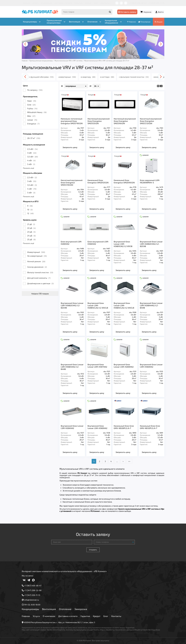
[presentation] (25, 44)
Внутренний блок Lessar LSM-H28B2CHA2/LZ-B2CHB (151, 244)
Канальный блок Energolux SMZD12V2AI (98, 181)
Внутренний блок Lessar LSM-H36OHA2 (151, 366)
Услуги (36, 3)
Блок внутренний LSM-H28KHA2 (71, 243)
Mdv (31, 116)
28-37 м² (34, 138)
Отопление (65, 609)
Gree (32, 105)
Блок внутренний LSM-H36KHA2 (98, 243)
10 (30, 210)
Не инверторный (37, 256)
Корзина (147, 12)
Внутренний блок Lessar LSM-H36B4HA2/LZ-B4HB (72, 367)
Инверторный (36, 252)
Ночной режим (36, 261)
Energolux (33, 124)
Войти (161, 12)
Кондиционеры (30, 609)
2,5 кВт (32, 149)
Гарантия (78, 3)
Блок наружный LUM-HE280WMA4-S (150, 181)
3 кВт (32, 153)
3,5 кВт (33, 157)
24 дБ (32, 236)
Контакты (105, 3)
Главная (27, 3)
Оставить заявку (127, 12)
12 (30, 213)
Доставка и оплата (63, 3)
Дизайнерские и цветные (40, 283)
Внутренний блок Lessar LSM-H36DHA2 (97, 427)
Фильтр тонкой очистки (40, 272)
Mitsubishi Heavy (37, 112)
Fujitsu (32, 108)
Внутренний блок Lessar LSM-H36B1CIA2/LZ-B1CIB (123, 244)
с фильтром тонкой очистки (134, 77)
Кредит (88, 3)
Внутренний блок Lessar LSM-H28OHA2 (124, 366)
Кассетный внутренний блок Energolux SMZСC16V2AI (72, 182)
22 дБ (32, 228)
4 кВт (31, 160)
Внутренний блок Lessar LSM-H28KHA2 (72, 427)
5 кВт (31, 164)
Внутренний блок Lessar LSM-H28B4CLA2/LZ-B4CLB (98, 305)
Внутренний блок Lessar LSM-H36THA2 (97, 366)
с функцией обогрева (41, 77)
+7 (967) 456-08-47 (138, 3)
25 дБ (32, 239)
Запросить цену (70, 147)
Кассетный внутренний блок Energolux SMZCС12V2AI (151, 121)
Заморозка (81, 609)
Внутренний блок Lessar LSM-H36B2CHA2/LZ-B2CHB (72, 305)
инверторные (67, 77)
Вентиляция (49, 609)
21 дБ (31, 224)
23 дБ (31, 232)
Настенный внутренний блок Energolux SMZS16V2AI (125, 121)
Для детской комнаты (39, 278)
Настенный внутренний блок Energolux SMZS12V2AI (99, 121)
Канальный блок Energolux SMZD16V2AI (124, 181)
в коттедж (107, 77)
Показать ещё (29, 168)
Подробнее (130, 628)
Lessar (32, 120)
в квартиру (88, 77)
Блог (96, 3)
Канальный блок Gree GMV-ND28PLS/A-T (124, 427)
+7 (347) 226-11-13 (156, 3)
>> (129, 461)
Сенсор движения (37, 267)
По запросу (35, 90)
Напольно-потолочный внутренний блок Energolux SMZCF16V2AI (72, 121)
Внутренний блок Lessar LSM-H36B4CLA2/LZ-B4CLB (124, 305)
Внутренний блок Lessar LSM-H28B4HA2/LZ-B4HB (151, 305)
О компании (47, 3)
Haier (32, 101)
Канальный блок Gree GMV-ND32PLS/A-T (150, 427)
